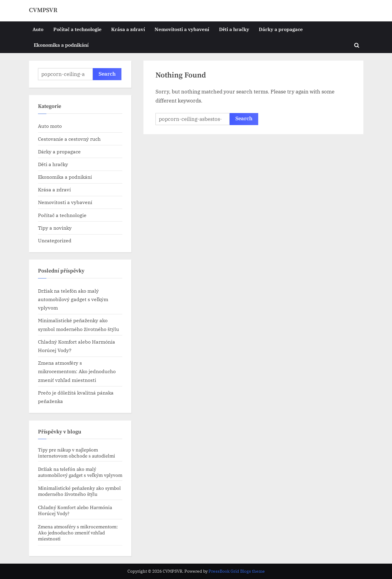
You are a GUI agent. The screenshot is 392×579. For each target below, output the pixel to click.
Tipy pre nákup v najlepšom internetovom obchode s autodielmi (77, 453)
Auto (38, 29)
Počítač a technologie (77, 29)
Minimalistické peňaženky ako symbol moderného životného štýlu (79, 491)
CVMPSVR (43, 10)
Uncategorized (55, 240)
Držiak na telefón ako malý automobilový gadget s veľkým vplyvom (73, 299)
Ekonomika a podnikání (61, 45)
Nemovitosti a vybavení (182, 29)
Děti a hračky (234, 29)
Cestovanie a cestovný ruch (69, 139)
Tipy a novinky (55, 228)
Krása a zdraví (128, 29)
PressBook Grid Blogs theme (237, 571)
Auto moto (50, 126)
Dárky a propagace (281, 29)
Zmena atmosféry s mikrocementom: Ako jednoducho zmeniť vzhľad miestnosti (77, 371)
